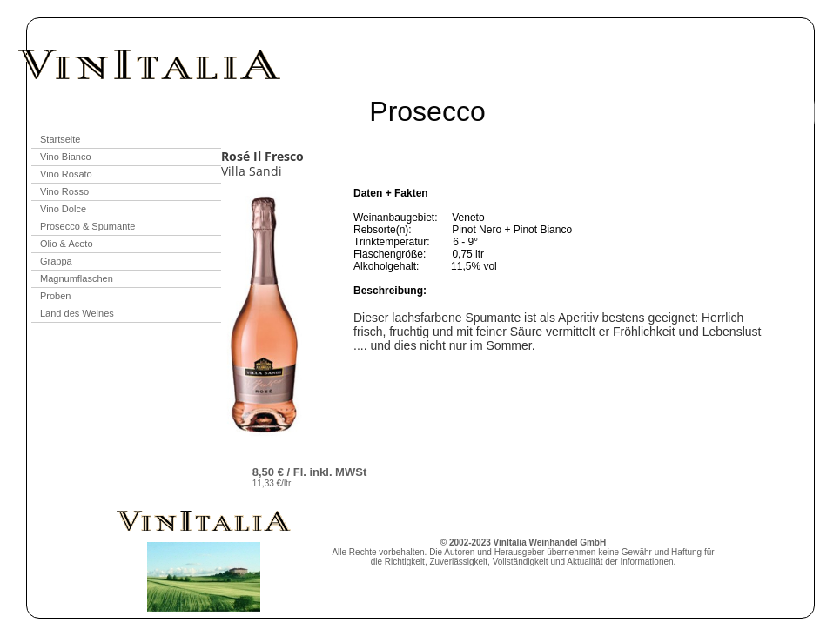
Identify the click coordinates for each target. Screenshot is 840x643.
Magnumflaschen (77, 278)
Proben (55, 296)
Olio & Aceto (67, 244)
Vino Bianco (66, 157)
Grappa (56, 261)
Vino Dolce (63, 209)
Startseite (60, 139)
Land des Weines (77, 313)
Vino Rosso (64, 191)
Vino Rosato (66, 174)
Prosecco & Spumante (87, 226)
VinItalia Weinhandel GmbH (550, 543)
